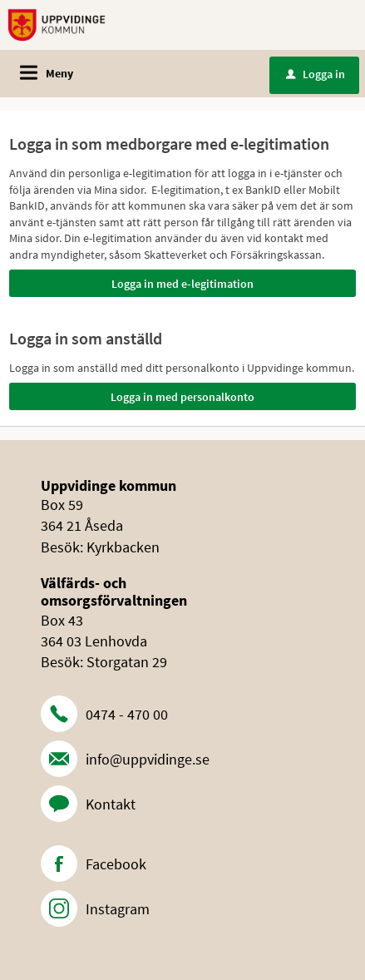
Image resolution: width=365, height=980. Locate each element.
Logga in (316, 74)
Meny (59, 73)
